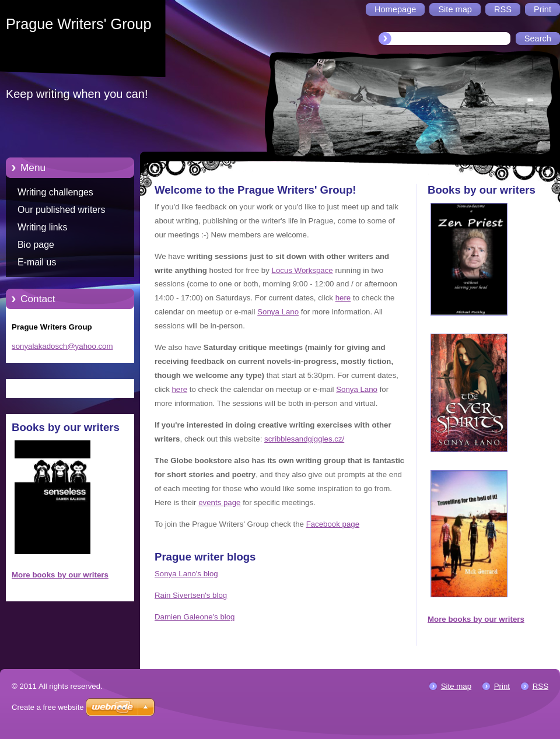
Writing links (43, 227)
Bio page (36, 245)
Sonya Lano (278, 312)
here (343, 298)
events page (219, 502)
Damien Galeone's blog (195, 617)
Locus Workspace (302, 270)
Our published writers (61, 210)
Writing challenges (55, 192)
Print (502, 686)
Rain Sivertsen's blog (191, 595)
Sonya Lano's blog (186, 574)
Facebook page (333, 524)
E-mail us (37, 262)
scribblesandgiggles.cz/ (304, 439)
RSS (540, 686)
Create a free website (48, 707)
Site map (456, 686)
